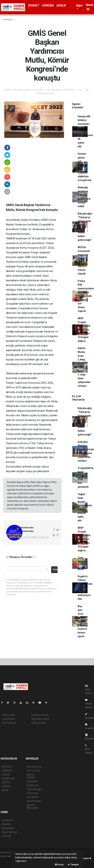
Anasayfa (8, 19)
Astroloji (6, 836)
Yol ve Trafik (34, 771)
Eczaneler (32, 781)
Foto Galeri (89, 690)
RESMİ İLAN (8, 778)
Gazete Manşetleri (33, 806)
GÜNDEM (48, 5)
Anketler (6, 824)
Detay (59, 865)
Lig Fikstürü (33, 785)
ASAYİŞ (6, 786)
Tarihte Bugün (35, 789)
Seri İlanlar (33, 797)
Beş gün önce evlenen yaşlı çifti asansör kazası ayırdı (83, 621)
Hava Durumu (34, 767)
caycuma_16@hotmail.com (34, 537)
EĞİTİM (6, 782)
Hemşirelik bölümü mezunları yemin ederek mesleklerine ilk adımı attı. (85, 131)
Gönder (55, 569)
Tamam (73, 865)
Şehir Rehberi (34, 801)
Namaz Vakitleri (31, 776)
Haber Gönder (39, 723)
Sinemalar (32, 793)
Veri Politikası (9, 723)
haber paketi (7, 860)
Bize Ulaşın (89, 749)
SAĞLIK (61, 5)
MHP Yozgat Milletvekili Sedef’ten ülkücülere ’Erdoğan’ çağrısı (84, 330)
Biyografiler (8, 828)
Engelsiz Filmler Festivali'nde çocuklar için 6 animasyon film (85, 588)
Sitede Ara (8, 820)
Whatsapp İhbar (40, 719)
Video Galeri (89, 704)
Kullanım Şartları (40, 715)
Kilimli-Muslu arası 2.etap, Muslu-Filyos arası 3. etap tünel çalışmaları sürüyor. (84, 367)
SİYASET (34, 5)
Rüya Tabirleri (9, 832)
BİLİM (5, 790)
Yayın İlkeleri (9, 719)
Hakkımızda (8, 715)
